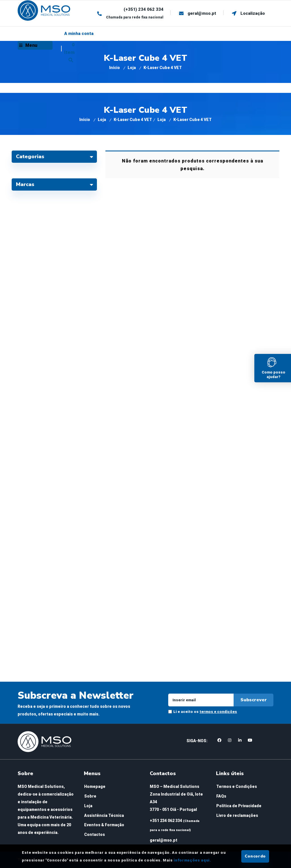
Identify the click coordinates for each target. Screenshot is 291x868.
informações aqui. (192, 860)
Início (115, 68)
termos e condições (218, 712)
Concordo (255, 856)
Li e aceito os (205, 712)
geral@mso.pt (164, 840)
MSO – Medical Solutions (174, 786)
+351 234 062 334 (166, 821)
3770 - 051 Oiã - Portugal (173, 809)
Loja (132, 68)
